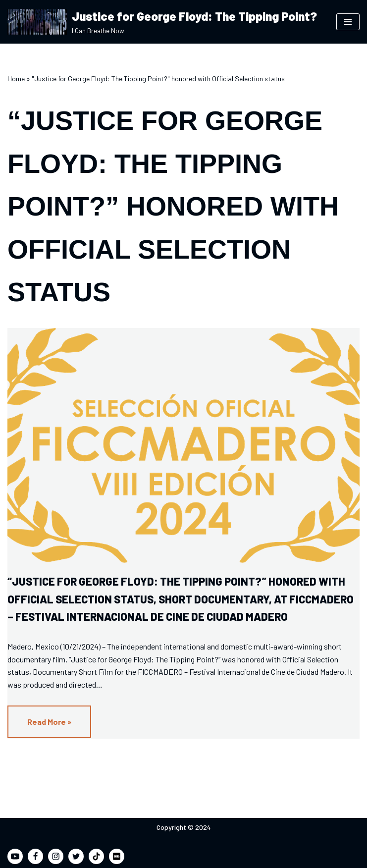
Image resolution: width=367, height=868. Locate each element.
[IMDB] (117, 856)
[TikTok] (96, 856)
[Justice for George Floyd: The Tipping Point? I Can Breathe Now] (162, 22)
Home (16, 79)
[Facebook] (35, 856)
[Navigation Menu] (348, 22)
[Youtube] (15, 856)
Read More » (39, 727)
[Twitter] (76, 856)
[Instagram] (56, 856)
